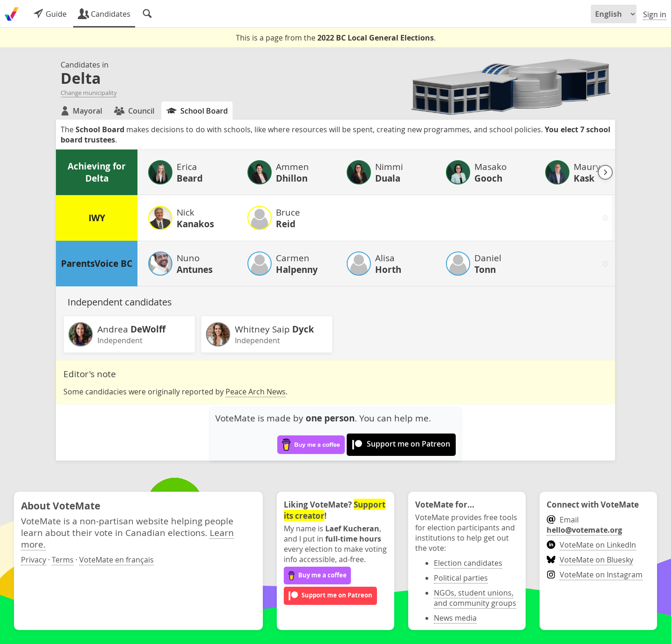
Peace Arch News (256, 392)
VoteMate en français (116, 560)
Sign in (655, 14)
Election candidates (468, 563)
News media (455, 618)
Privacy (34, 560)
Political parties (461, 578)
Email (584, 525)
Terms (63, 560)
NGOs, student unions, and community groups (475, 598)
